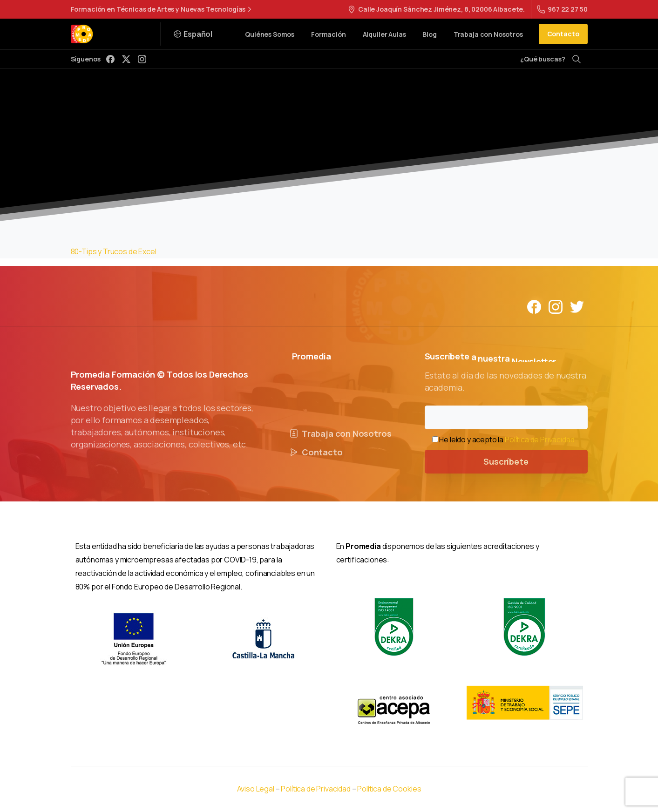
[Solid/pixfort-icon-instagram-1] (556, 306)
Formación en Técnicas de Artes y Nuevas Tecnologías (163, 9)
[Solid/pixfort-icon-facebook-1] (534, 306)
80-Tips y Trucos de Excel (114, 251)
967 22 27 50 (562, 9)
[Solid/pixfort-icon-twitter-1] (577, 306)
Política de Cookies (389, 789)
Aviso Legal (256, 789)
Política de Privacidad (539, 440)
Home (251, 139)
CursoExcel (289, 139)
